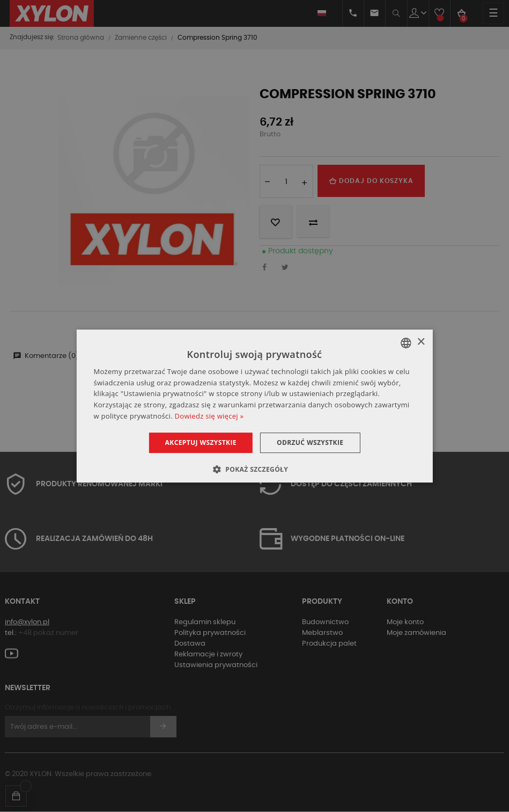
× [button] (421, 342)
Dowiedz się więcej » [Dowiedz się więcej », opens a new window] (209, 416)
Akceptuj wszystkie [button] (201, 442)
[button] (254, 469)
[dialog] (254, 406)
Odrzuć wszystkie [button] (310, 442)
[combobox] (406, 343)
